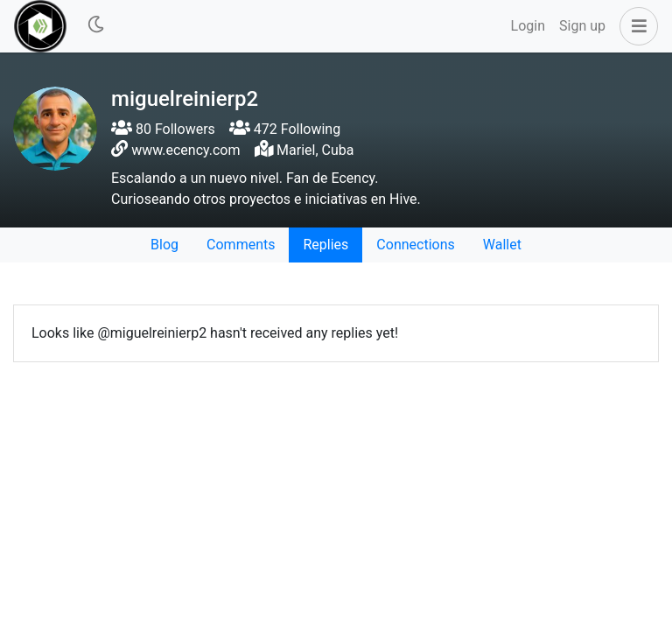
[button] (635, 26)
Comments (241, 245)
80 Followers (163, 129)
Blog (164, 245)
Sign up (582, 26)
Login (528, 26)
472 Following (285, 129)
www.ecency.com (185, 150)
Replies (325, 245)
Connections (415, 245)
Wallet (502, 245)
